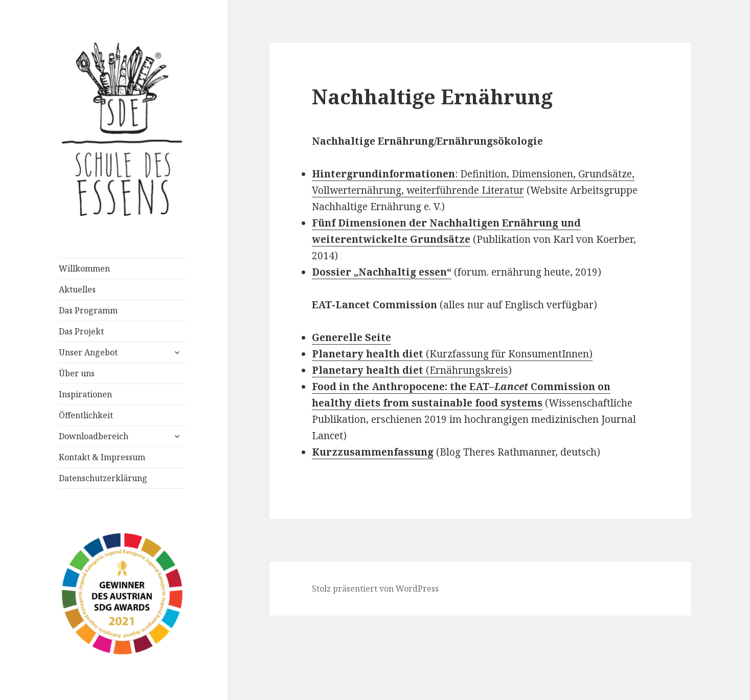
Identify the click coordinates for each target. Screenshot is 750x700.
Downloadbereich (94, 436)
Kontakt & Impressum (102, 457)
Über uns (77, 373)
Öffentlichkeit (86, 415)
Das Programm (88, 310)
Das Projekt (81, 331)
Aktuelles (77, 289)
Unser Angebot (88, 352)
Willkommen (84, 268)
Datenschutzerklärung (103, 478)
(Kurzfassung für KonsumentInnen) (452, 354)
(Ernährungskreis (410, 370)
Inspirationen (85, 394)
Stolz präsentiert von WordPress (375, 589)
